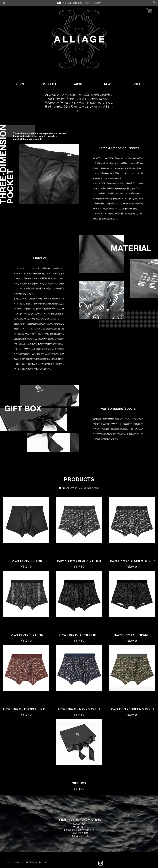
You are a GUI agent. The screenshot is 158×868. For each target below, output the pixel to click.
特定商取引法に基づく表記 (37, 862)
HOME (21, 84)
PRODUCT (50, 84)
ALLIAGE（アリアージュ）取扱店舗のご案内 (80, 488)
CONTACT (137, 84)
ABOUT (79, 84)
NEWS (108, 84)
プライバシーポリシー (14, 862)
